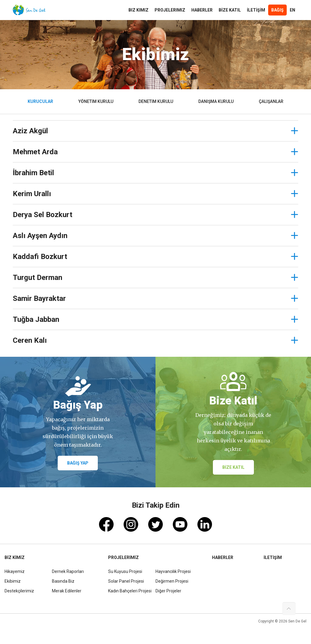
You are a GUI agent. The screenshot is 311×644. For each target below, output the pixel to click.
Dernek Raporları (68, 571)
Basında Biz (63, 581)
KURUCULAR (40, 101)
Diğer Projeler (168, 591)
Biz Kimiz (138, 10)
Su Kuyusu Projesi (125, 571)
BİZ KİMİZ (15, 557)
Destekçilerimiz (19, 591)
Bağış (277, 10)
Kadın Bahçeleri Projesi (130, 591)
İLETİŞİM (256, 10)
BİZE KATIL (230, 10)
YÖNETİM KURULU (96, 101)
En (292, 10)
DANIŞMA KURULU (216, 101)
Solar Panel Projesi (126, 581)
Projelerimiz (170, 10)
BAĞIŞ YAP (78, 463)
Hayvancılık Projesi (173, 571)
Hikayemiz (15, 571)
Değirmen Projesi (172, 581)
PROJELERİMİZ (123, 557)
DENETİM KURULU (156, 101)
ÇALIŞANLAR (271, 101)
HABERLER (202, 10)
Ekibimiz (13, 581)
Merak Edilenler (67, 591)
